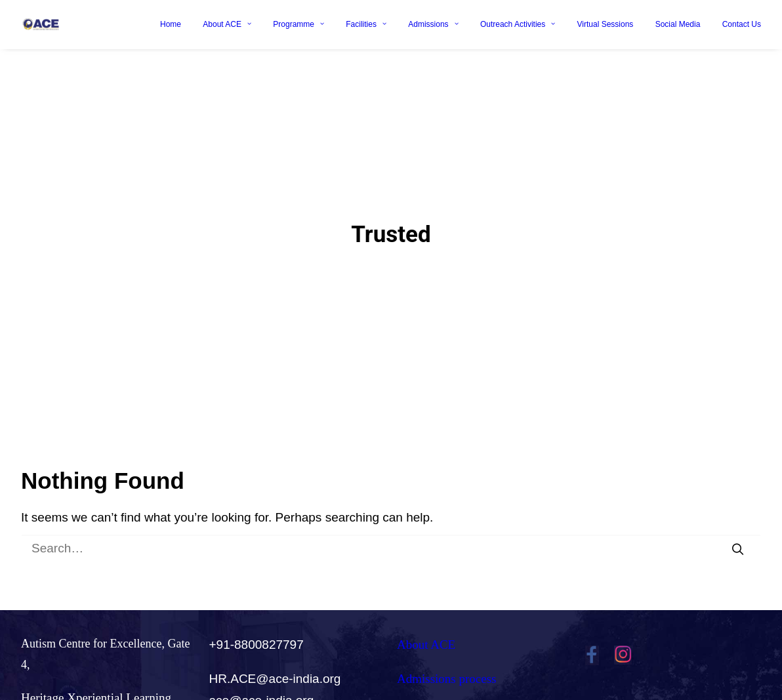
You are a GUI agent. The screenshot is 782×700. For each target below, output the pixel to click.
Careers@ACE (434, 683)
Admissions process (446, 649)
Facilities (366, 24)
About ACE (227, 24)
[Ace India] (41, 24)
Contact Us (742, 24)
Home (171, 24)
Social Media (678, 24)
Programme (298, 24)
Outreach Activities (518, 24)
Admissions (433, 24)
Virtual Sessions (606, 24)
